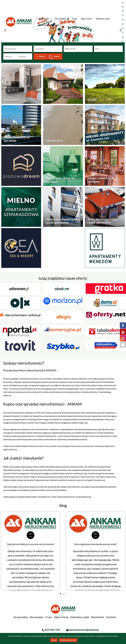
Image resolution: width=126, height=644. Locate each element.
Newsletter (98, 617)
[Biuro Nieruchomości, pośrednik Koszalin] (19, 21)
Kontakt (111, 617)
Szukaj (56, 56)
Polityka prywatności (68, 640)
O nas (49, 617)
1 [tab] (60, 594)
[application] (50, 19)
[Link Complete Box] (31, 551)
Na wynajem (37, 617)
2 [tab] (63, 594)
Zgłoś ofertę (61, 617)
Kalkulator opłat (80, 617)
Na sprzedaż (21, 617)
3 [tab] (66, 594)
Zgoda (54, 640)
